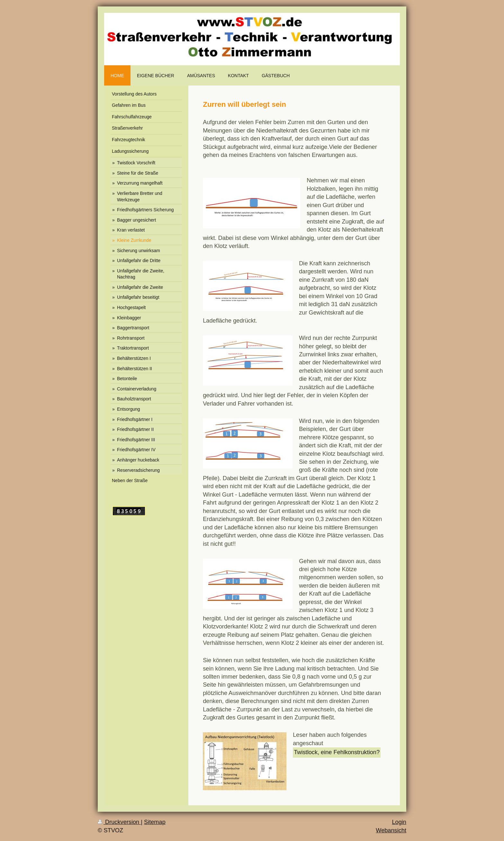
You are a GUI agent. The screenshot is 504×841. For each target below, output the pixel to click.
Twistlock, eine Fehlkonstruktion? (337, 752)
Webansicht (391, 830)
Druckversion (119, 822)
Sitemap (155, 822)
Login (399, 822)
